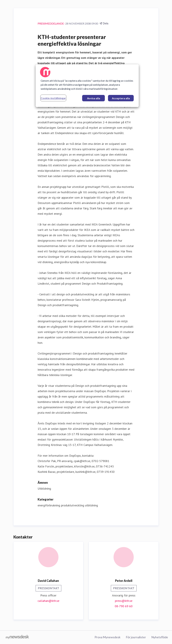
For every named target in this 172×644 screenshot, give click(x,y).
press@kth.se (124, 601)
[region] (87, 86)
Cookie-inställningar (53, 98)
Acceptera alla (121, 98)
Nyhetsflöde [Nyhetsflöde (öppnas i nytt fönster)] (160, 637)
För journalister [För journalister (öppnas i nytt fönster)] (136, 637)
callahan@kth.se (48, 601)
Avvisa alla (94, 98)
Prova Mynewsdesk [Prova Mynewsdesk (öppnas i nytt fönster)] (107, 637)
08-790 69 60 (124, 606)
